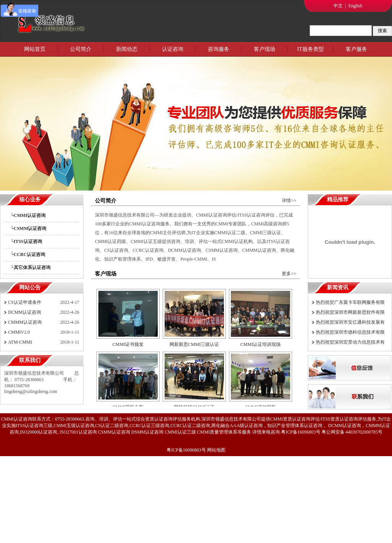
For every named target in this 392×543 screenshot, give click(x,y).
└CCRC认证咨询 (28, 254)
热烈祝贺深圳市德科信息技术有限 (350, 332)
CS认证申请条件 (25, 302)
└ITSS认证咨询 (26, 241)
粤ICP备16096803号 (186, 450)
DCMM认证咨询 (24, 312)
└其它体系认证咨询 (30, 267)
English (355, 6)
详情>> (289, 201)
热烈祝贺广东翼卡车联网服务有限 (350, 302)
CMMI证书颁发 (128, 344)
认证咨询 (173, 49)
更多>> (289, 274)
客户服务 (356, 49)
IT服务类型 (310, 49)
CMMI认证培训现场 (261, 344)
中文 (338, 6)
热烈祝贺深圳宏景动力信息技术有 (350, 342)
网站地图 (216, 450)
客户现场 (265, 49)
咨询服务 (219, 49)
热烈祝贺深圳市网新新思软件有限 (350, 312)
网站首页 (35, 49)
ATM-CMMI (20, 342)
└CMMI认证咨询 (28, 215)
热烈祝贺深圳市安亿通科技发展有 (350, 322)
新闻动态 (127, 49)
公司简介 (81, 49)
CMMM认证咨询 (25, 322)
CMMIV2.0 (19, 332)
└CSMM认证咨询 (29, 228)
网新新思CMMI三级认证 (194, 344)
